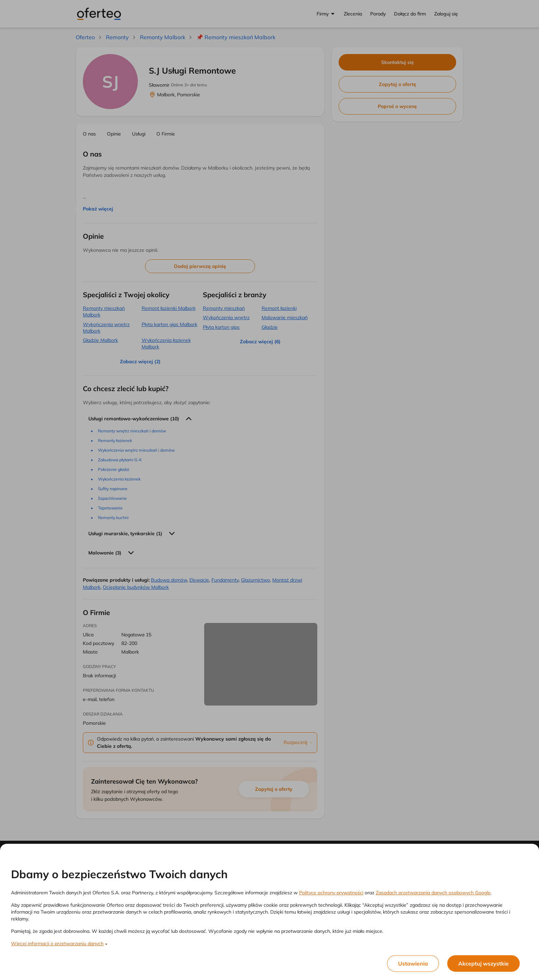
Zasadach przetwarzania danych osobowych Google (433, 893)
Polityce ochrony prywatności (331, 893)
